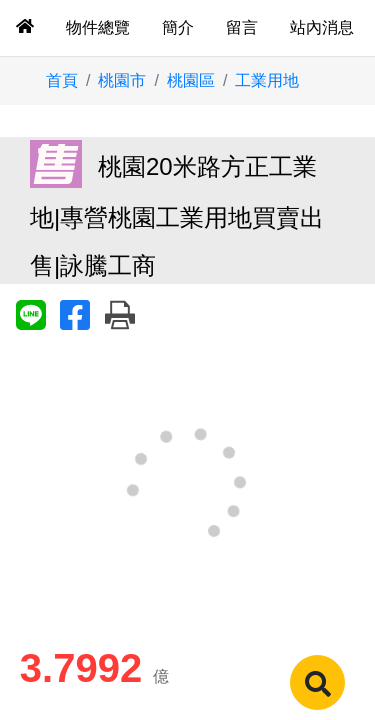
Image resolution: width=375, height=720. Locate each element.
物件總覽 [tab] (98, 27)
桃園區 (191, 80)
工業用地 (267, 80)
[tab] (25, 28)
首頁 (62, 80)
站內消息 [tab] (322, 27)
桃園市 (122, 80)
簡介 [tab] (178, 27)
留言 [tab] (242, 27)
